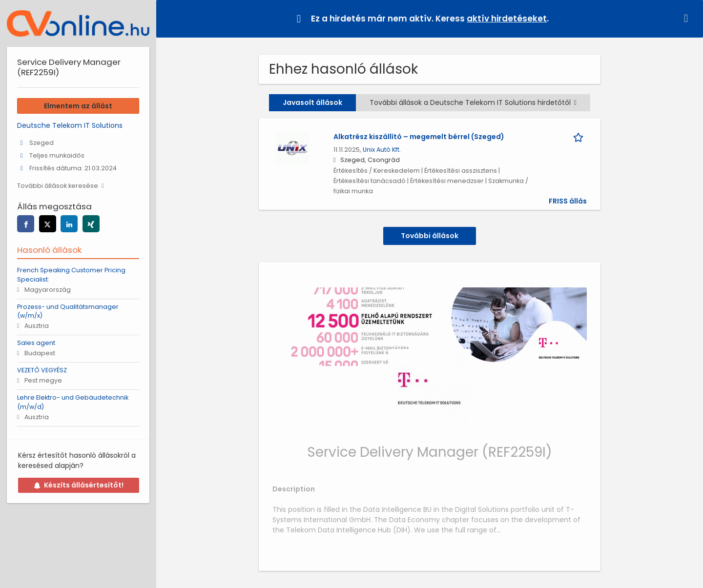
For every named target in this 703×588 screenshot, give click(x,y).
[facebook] (26, 224)
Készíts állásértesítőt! (79, 485)
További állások (430, 236)
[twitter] (48, 224)
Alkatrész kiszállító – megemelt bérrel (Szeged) (419, 137)
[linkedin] (69, 224)
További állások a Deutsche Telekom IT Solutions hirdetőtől (473, 102)
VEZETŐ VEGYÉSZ (42, 370)
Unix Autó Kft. (382, 150)
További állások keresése (58, 186)
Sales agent (36, 343)
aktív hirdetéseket (507, 19)
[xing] (91, 224)
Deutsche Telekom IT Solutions (70, 125)
